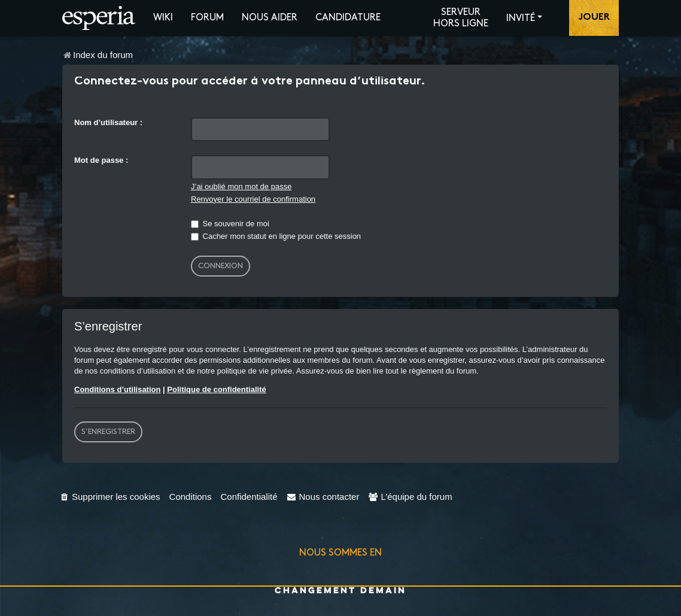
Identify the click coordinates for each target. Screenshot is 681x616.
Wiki (163, 18)
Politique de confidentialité (216, 389)
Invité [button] (521, 18)
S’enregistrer (108, 432)
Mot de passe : (101, 160)
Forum (207, 18)
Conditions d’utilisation (117, 389)
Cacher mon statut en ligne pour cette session (276, 236)
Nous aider (270, 18)
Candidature (348, 18)
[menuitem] (110, 497)
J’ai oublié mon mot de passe (241, 186)
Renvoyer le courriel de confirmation (253, 199)
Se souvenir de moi (230, 224)
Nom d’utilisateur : (108, 122)
